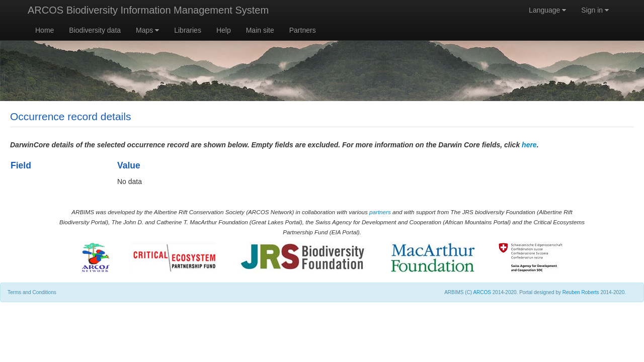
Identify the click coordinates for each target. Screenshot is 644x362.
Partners (303, 30)
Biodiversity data (95, 30)
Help (224, 30)
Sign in (595, 10)
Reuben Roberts (581, 292)
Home (45, 30)
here (529, 145)
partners (380, 212)
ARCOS (482, 292)
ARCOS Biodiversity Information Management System (148, 10)
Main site (260, 30)
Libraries (188, 30)
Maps (147, 30)
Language (547, 10)
